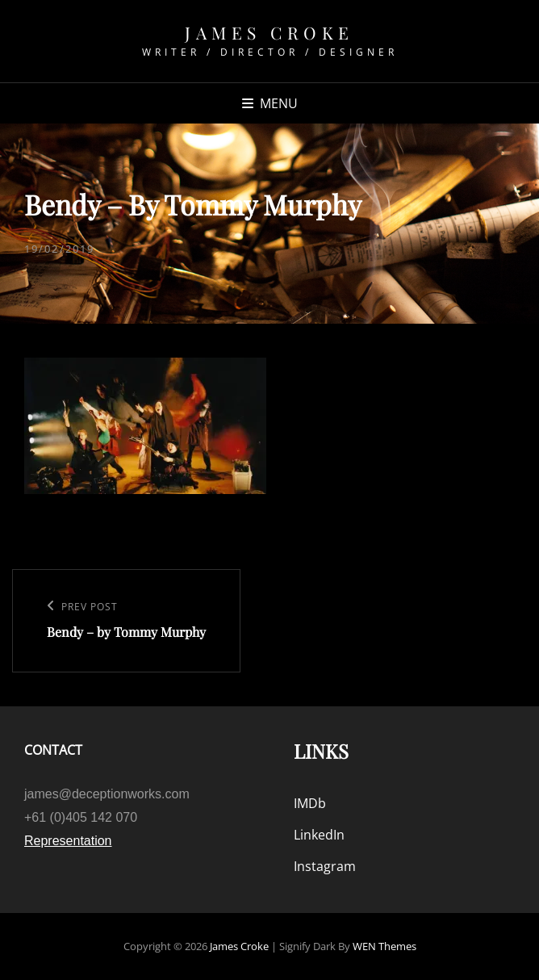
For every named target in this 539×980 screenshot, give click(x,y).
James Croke (269, 32)
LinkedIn (319, 835)
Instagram (325, 866)
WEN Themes (384, 946)
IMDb (310, 803)
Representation (68, 841)
